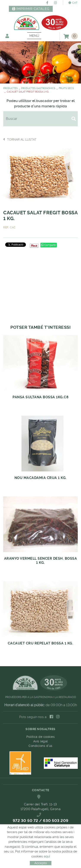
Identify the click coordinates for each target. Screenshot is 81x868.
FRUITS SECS (66, 88)
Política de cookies (41, 737)
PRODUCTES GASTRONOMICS (38, 88)
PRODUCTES (10, 88)
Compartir (49, 245)
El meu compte (7, 36)
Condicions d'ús (40, 746)
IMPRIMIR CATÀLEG (31, 9)
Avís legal (41, 741)
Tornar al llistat (20, 139)
